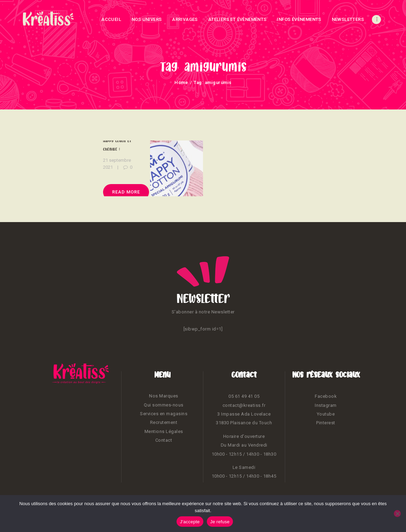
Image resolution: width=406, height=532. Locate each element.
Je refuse (220, 522)
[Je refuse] (397, 514)
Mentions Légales (164, 431)
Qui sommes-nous (164, 405)
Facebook (326, 396)
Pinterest (326, 423)
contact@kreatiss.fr (244, 405)
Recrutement (164, 422)
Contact (164, 440)
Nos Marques (164, 396)
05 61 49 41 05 (244, 396)
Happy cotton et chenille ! (117, 145)
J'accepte (190, 522)
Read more (126, 192)
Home (181, 82)
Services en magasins (164, 414)
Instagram (326, 405)
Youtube (326, 414)
